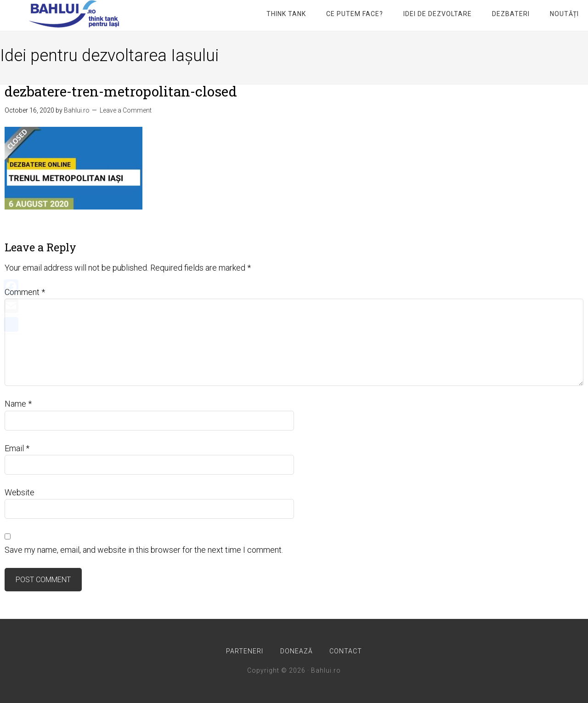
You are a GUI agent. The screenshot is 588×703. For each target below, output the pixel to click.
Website (20, 492)
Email (17, 448)
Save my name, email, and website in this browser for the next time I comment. (144, 550)
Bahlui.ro (73, 14)
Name (18, 404)
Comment (25, 292)
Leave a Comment (126, 110)
